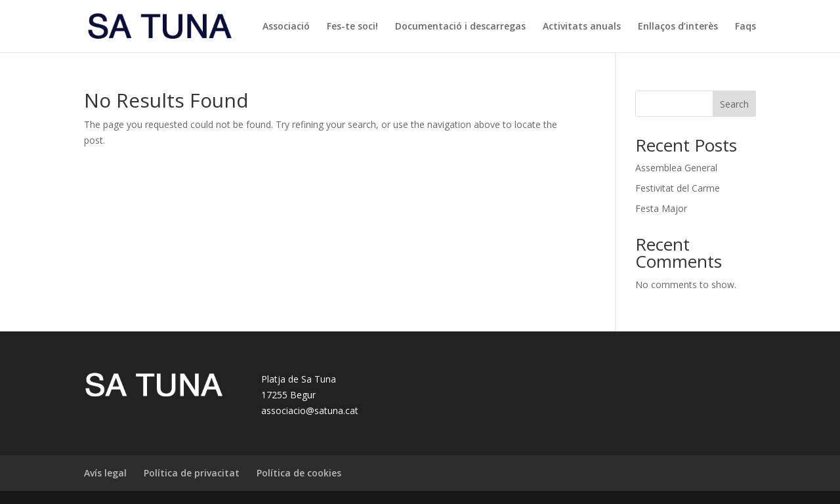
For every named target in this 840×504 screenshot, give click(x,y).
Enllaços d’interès (678, 27)
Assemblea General (676, 168)
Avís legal (105, 473)
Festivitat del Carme (678, 188)
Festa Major (661, 208)
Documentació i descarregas (460, 27)
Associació (286, 27)
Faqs (745, 27)
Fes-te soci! (352, 27)
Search (734, 104)
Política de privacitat (192, 473)
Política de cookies (299, 473)
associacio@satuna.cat (310, 410)
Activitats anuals (582, 27)
